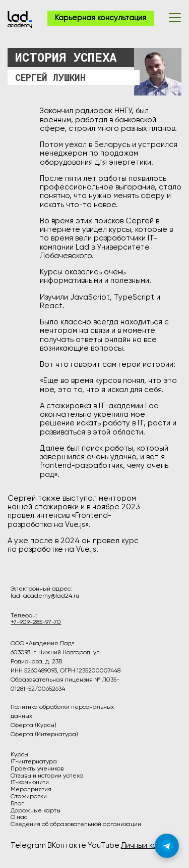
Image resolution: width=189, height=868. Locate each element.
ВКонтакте (67, 846)
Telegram (28, 846)
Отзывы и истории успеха (47, 776)
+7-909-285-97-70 (36, 622)
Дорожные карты (36, 811)
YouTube (104, 846)
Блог (17, 804)
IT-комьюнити (30, 783)
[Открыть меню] (175, 18)
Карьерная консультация (101, 18)
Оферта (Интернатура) (44, 735)
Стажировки (29, 797)
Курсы (19, 755)
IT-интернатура (34, 762)
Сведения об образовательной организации (76, 825)
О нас (19, 817)
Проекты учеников (37, 769)
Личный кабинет (150, 846)
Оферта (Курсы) (34, 726)
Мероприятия (31, 790)
